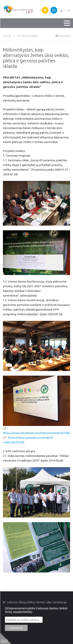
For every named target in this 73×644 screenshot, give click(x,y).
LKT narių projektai (27, 36)
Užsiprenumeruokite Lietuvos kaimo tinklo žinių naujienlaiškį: (36, 610)
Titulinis (7, 36)
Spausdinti (63, 36)
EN (69, 10)
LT (62, 10)
